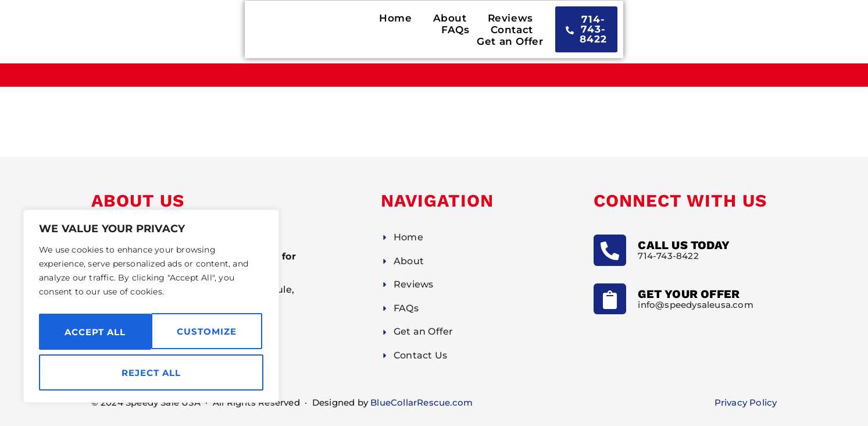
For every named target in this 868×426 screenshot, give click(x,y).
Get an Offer (609, 32)
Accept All (151, 373)
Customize (94, 331)
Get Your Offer (689, 294)
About (359, 32)
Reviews (420, 32)
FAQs (477, 32)
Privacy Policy (746, 402)
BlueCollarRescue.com (422, 402)
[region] (151, 308)
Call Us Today (684, 245)
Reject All (208, 331)
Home (305, 32)
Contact (534, 32)
